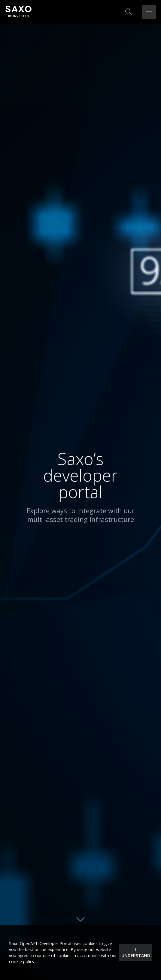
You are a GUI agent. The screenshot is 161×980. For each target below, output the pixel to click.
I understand (136, 952)
